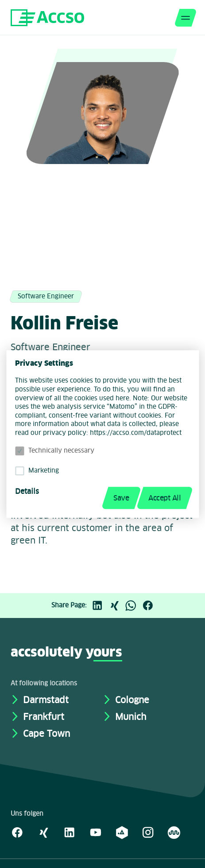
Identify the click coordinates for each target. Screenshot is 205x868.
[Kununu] (174, 832)
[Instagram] (148, 832)
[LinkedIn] (100, 606)
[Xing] (116, 606)
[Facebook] (150, 606)
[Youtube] (96, 832)
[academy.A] (122, 832)
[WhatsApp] (133, 606)
